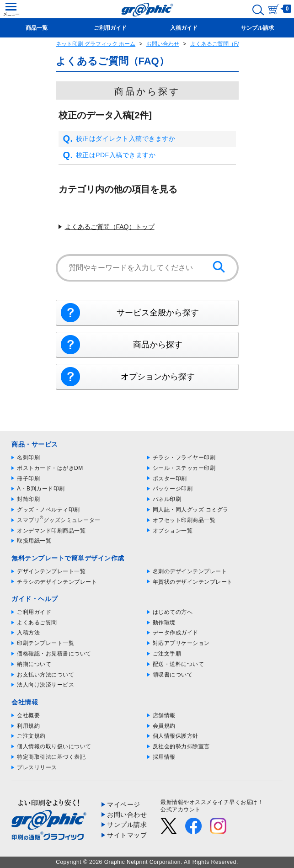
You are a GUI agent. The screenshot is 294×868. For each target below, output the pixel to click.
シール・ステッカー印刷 (184, 468)
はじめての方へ (173, 612)
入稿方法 (28, 633)
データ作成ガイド (176, 633)
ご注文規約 (31, 736)
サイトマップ (127, 835)
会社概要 (28, 715)
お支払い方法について (45, 675)
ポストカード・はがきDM (50, 468)
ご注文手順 (167, 654)
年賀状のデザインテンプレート (193, 582)
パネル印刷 (167, 499)
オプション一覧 (173, 531)
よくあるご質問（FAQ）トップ (110, 227)
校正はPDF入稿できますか (110, 155)
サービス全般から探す (158, 313)
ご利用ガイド (34, 612)
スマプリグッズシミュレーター (59, 520)
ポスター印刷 (170, 479)
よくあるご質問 (37, 623)
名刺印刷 (28, 458)
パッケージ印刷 (173, 489)
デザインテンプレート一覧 (51, 571)
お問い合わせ (163, 44)
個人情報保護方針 (176, 736)
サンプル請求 (127, 825)
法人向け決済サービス (45, 685)
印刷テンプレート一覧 (45, 643)
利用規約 (28, 726)
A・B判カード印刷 (41, 489)
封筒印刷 (28, 499)
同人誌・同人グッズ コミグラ (191, 510)
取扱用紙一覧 (34, 541)
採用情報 (164, 757)
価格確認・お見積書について (54, 654)
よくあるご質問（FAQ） (220, 44)
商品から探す (158, 345)
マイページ (124, 804)
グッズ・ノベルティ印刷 (48, 510)
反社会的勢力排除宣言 (181, 746)
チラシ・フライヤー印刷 (184, 458)
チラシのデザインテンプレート (57, 582)
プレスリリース (37, 767)
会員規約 (164, 726)
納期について (34, 664)
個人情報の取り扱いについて (54, 746)
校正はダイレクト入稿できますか (119, 139)
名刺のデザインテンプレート (190, 571)
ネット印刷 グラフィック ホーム (96, 44)
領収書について (173, 675)
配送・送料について (179, 664)
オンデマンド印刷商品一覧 (51, 531)
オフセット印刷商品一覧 (184, 520)
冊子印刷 (28, 479)
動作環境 (164, 623)
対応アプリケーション (181, 643)
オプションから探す (158, 377)
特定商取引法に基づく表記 (51, 757)
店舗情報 (164, 715)
